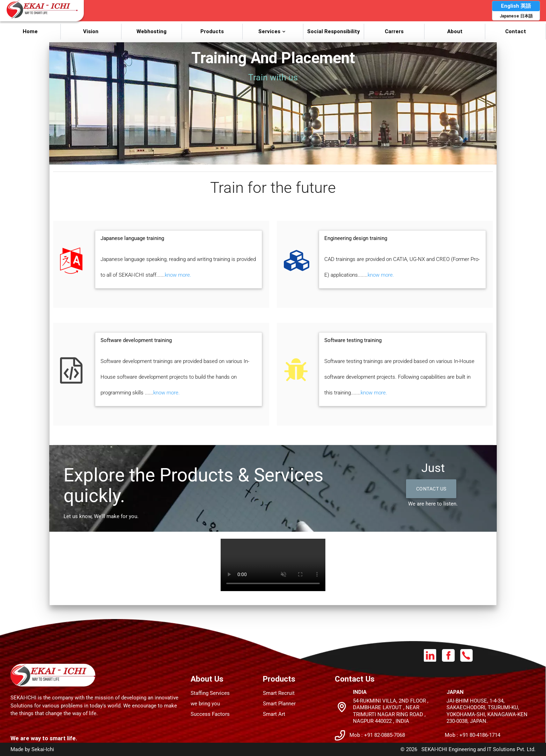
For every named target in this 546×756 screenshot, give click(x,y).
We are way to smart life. (44, 738)
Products (212, 31)
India (360, 692)
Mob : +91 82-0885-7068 (377, 735)
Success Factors (210, 714)
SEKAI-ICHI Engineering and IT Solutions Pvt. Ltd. (478, 749)
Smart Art (274, 714)
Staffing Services (210, 693)
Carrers (394, 31)
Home (30, 31)
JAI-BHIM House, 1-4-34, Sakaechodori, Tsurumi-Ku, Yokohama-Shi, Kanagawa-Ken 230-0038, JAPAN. (487, 711)
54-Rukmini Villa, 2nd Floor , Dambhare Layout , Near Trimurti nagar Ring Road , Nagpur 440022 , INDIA (391, 711)
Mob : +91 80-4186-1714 (473, 735)
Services (273, 31)
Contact (516, 31)
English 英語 (516, 6)
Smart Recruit (279, 693)
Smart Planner (279, 704)
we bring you (205, 704)
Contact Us (433, 489)
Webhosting (152, 31)
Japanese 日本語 (516, 16)
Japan (455, 692)
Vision (91, 31)
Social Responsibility (334, 31)
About (455, 31)
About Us (207, 679)
